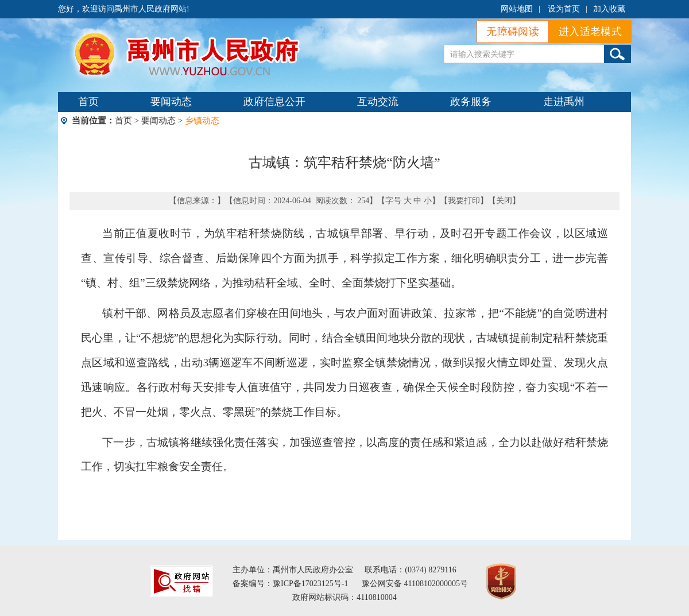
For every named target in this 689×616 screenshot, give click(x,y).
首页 (88, 102)
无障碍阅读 (513, 32)
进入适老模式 (590, 32)
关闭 (504, 201)
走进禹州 (564, 102)
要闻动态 (171, 102)
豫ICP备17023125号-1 (310, 584)
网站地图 (517, 9)
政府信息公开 (274, 102)
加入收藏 (609, 9)
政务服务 (471, 102)
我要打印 (464, 201)
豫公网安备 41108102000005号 (415, 584)
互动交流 (378, 102)
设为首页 (564, 9)
